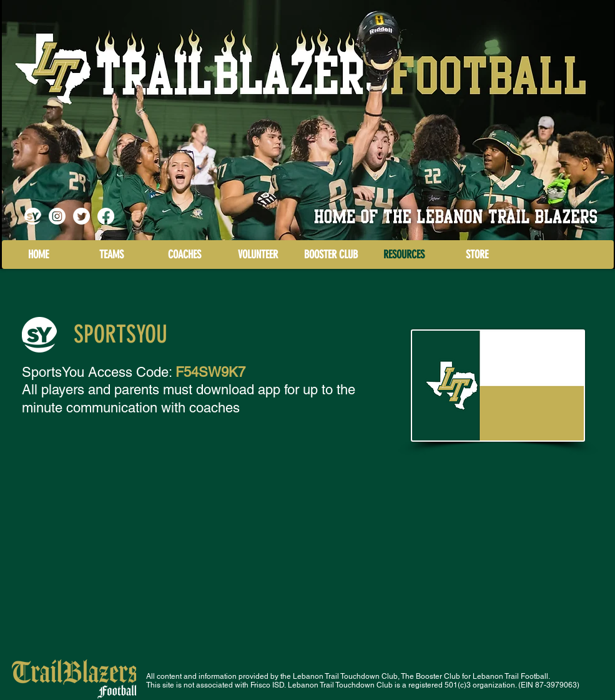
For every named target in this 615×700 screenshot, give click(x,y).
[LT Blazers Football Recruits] (81, 216)
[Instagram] (57, 216)
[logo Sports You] (33, 216)
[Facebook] (106, 216)
